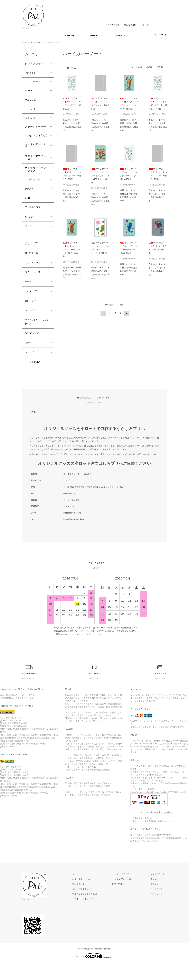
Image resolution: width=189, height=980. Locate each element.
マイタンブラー (34, 300)
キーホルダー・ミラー (35, 147)
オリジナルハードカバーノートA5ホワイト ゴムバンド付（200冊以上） (100, 250)
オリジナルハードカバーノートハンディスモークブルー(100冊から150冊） (72, 250)
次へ (126, 313)
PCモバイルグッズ (36, 137)
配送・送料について (93, 894)
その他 (29, 231)
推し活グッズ (33, 258)
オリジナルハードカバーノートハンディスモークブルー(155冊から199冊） (100, 176)
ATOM (130, 899)
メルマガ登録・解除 (131, 894)
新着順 (160, 67)
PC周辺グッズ (33, 345)
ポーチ (29, 92)
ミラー (29, 356)
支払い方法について (93, 904)
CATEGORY (68, 35)
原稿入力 (30, 191)
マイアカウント (113, 25)
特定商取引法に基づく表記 (96, 909)
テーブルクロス (34, 210)
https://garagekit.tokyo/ (74, 534)
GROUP (94, 35)
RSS (124, 899)
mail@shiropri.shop (72, 528)
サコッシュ (31, 101)
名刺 (28, 200)
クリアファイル (34, 64)
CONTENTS (119, 35)
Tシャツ (30, 220)
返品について (90, 899)
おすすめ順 (137, 67)
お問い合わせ (159, 909)
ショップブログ (129, 889)
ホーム (25, 43)
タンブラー (31, 120)
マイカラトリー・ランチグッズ (35, 333)
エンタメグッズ (34, 181)
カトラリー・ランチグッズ (35, 171)
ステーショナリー (38, 43)
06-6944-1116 (70, 508)
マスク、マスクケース (35, 159)
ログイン (145, 25)
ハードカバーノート (57, 43)
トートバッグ (33, 83)
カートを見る (159, 904)
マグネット (31, 73)
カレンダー (31, 111)
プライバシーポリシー (94, 914)
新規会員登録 (130, 25)
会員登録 (157, 894)
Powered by (94, 970)
